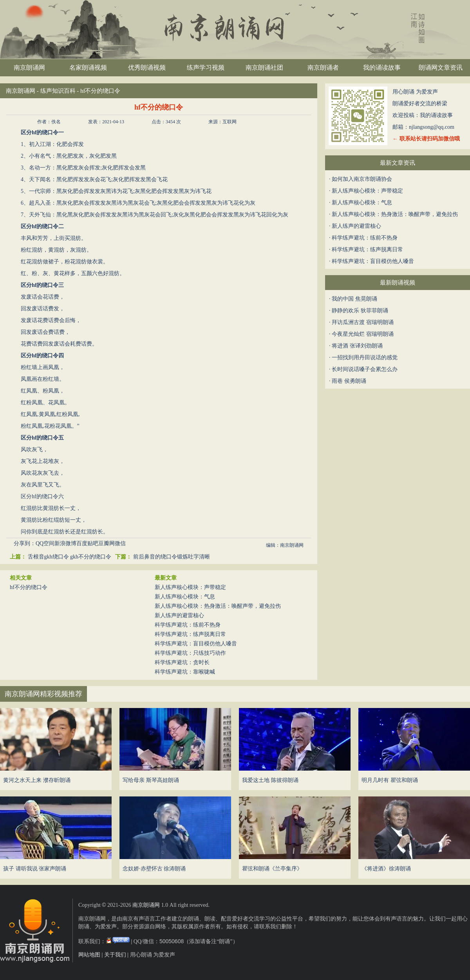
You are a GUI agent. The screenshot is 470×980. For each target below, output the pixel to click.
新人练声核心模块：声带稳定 (190, 587)
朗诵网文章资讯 (441, 68)
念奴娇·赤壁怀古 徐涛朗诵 (154, 869)
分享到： (25, 543)
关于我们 (115, 955)
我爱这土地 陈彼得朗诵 (270, 780)
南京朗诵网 (29, 68)
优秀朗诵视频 (147, 68)
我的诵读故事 (382, 68)
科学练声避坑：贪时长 (182, 662)
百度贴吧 (87, 543)
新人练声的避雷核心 (179, 615)
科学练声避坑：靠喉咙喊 (185, 672)
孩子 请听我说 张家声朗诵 (35, 869)
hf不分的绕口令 (29, 587)
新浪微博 (65, 543)
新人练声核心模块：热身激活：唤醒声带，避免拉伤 (218, 606)
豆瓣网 (107, 543)
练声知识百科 (58, 91)
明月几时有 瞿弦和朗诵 (390, 780)
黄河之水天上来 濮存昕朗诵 (37, 780)
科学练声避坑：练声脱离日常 (190, 634)
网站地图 (89, 955)
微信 (120, 543)
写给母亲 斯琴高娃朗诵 (151, 780)
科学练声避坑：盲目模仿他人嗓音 (196, 644)
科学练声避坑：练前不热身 (188, 625)
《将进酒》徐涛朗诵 (386, 869)
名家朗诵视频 (88, 68)
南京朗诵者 (323, 68)
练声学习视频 (206, 68)
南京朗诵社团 (264, 68)
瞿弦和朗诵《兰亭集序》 (272, 869)
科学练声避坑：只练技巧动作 (190, 653)
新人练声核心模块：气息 (185, 597)
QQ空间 (45, 543)
